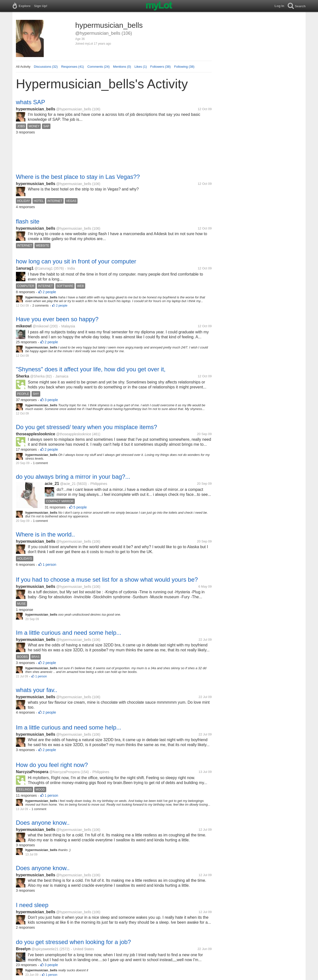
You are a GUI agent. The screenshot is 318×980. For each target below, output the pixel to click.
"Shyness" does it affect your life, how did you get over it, (91, 369)
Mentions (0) (122, 67)
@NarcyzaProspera (65, 772)
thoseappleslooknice (36, 434)
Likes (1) (141, 67)
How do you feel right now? (52, 765)
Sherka (22, 376)
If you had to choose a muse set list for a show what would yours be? (107, 580)
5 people (80, 507)
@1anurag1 (44, 268)
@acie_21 (68, 484)
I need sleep (32, 905)
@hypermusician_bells (74, 109)
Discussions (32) (46, 67)
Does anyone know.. (43, 823)
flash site (28, 221)
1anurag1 (25, 268)
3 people (51, 400)
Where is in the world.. (45, 534)
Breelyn (23, 949)
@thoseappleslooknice (74, 434)
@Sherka (37, 376)
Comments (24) (99, 67)
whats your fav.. (37, 690)
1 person (49, 565)
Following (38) (184, 67)
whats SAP (30, 102)
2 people (49, 292)
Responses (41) (73, 67)
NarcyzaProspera (32, 772)
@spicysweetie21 (45, 949)
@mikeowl (41, 326)
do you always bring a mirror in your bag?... (73, 477)
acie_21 (52, 484)
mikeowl (24, 326)
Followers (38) (160, 67)
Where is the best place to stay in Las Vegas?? (78, 177)
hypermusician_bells (36, 109)
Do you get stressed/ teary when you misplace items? (86, 427)
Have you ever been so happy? (57, 319)
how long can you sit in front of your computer (76, 261)
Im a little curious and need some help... (69, 633)
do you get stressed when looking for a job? (73, 942)
